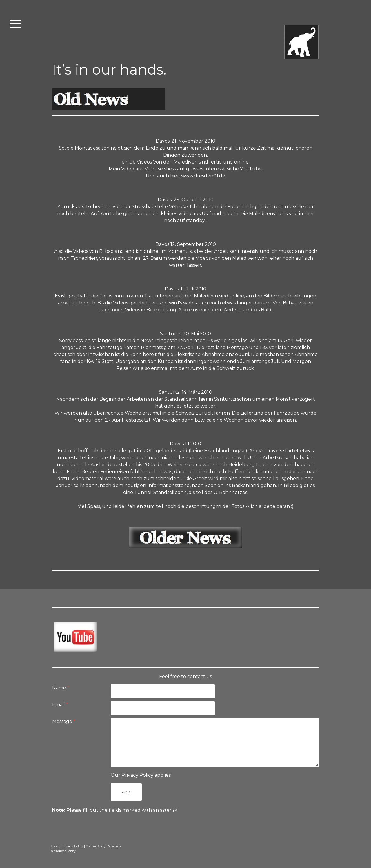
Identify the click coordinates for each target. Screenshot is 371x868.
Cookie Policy (96, 846)
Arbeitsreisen (278, 458)
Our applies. (141, 775)
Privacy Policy (137, 775)
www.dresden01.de (203, 176)
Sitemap (114, 846)
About (55, 846)
